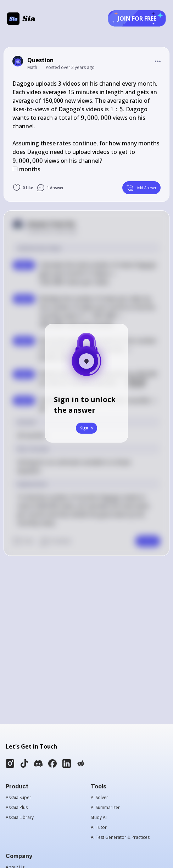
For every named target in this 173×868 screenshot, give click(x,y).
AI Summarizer (105, 808)
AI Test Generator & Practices (120, 837)
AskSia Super (18, 798)
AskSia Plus (17, 808)
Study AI (99, 818)
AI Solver (99, 798)
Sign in (86, 428)
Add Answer (141, 188)
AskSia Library (20, 818)
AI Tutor (99, 827)
